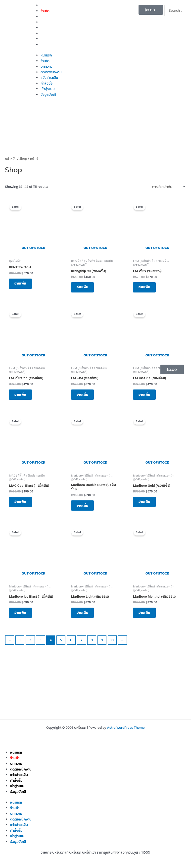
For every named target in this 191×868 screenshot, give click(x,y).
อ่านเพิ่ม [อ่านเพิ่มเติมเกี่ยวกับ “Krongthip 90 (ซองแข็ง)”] (84, 288)
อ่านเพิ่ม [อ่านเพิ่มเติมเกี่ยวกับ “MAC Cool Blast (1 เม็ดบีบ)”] (22, 505)
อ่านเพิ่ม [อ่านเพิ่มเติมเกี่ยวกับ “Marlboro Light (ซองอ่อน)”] (84, 617)
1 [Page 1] (20, 645)
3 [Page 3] (40, 645)
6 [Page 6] (71, 645)
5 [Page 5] (61, 645)
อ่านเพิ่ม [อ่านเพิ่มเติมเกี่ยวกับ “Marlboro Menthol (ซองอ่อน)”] (146, 617)
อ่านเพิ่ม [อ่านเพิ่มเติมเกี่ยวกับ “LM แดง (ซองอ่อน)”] (84, 396)
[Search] (172, 21)
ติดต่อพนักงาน (51, 22)
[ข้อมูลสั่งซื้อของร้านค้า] (168, 187)
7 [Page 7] (81, 645)
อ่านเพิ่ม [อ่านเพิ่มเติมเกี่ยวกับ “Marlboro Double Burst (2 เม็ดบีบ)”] (84, 508)
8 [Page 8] (92, 645)
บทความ (46, 16)
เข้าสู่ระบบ (48, 39)
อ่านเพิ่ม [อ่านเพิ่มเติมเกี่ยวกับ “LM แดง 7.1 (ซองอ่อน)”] (146, 396)
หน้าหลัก (11, 159)
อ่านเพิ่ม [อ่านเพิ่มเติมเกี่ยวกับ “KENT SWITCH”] (22, 284)
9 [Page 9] (102, 645)
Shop (23, 159)
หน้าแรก (46, 5)
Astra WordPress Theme (126, 727)
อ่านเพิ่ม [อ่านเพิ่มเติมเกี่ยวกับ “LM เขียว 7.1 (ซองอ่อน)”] (22, 396)
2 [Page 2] (30, 645)
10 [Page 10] (112, 645)
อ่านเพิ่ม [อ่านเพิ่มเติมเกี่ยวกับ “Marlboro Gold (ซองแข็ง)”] (146, 505)
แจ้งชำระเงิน (49, 28)
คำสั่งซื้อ (47, 33)
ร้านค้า (45, 11)
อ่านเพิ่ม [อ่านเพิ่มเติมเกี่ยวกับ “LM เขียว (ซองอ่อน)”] (146, 288)
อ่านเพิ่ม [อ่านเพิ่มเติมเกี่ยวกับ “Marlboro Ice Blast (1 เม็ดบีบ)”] (22, 617)
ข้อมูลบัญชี (48, 45)
